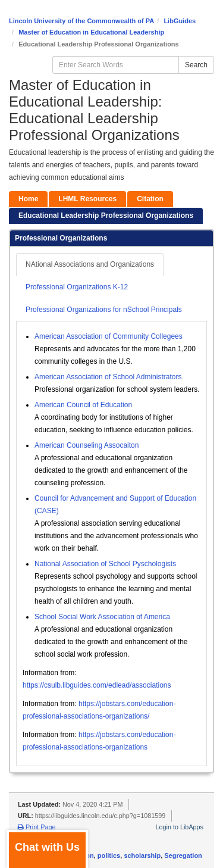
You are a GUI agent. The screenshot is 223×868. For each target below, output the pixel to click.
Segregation (183, 855)
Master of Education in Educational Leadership (91, 32)
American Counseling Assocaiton (87, 445)
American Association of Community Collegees (109, 336)
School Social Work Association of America (102, 617)
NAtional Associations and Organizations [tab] (90, 264)
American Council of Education (83, 405)
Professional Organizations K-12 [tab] (77, 287)
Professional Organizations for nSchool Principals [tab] (104, 310)
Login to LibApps (180, 827)
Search (196, 65)
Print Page (37, 827)
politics (109, 855)
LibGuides (180, 21)
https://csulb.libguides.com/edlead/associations (97, 685)
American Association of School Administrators (108, 377)
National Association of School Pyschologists (105, 564)
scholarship (142, 855)
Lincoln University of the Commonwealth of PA (81, 21)
